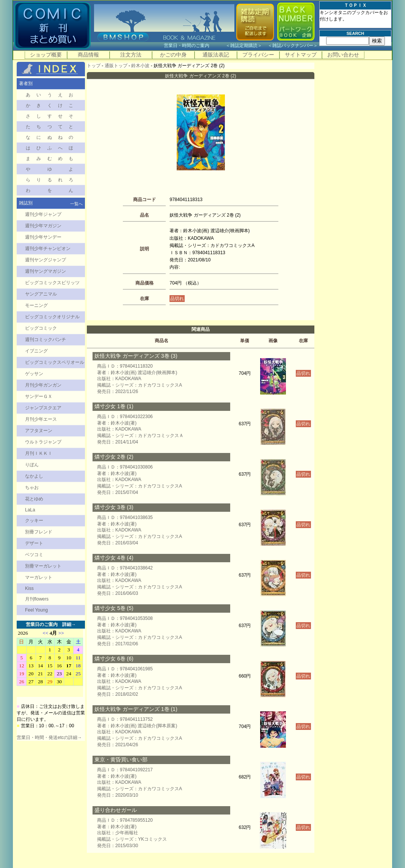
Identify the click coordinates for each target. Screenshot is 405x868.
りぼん (32, 465)
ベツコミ (34, 555)
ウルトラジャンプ (43, 442)
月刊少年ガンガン (43, 385)
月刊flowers (37, 599)
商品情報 (88, 55)
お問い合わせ (343, 55)
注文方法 (131, 55)
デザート (34, 543)
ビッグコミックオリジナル (52, 317)
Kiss (29, 588)
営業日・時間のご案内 (194, 46)
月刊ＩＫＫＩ (39, 453)
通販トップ (116, 66)
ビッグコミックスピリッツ (52, 283)
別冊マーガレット (43, 566)
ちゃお (32, 487)
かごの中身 (173, 55)
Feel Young (36, 610)
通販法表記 (216, 55)
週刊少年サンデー (43, 237)
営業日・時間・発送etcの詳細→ (49, 737)
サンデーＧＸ (39, 396)
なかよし (34, 476)
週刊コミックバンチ (46, 340)
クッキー (34, 520)
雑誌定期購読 (244, 46)
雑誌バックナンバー (293, 46)
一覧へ (76, 204)
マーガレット (39, 577)
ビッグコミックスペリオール (55, 362)
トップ (94, 66)
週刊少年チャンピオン (48, 248)
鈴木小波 (140, 66)
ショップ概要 (46, 55)
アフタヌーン (39, 431)
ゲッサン (34, 374)
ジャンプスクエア (43, 408)
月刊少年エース (41, 419)
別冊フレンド (39, 532)
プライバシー (258, 55)
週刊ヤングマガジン (46, 271)
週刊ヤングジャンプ (46, 260)
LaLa (30, 510)
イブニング (36, 351)
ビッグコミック (41, 328)
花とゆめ (34, 499)
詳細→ (69, 624)
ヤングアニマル (41, 294)
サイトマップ (301, 55)
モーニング (36, 305)
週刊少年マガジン (43, 226)
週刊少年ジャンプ (43, 214)
